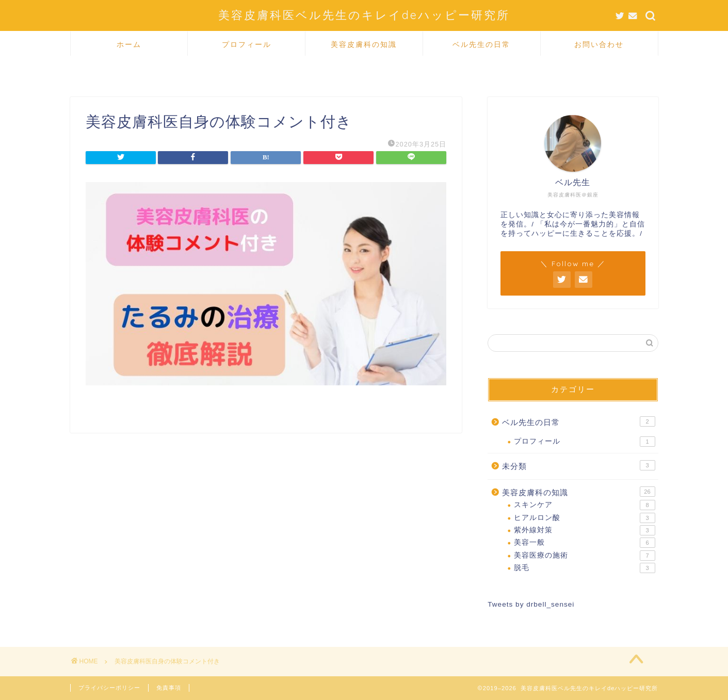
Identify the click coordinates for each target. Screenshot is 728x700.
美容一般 (584, 543)
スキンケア (584, 505)
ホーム (129, 44)
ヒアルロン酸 (584, 518)
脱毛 (584, 568)
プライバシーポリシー (109, 688)
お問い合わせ (599, 44)
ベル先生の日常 (481, 44)
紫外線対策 (584, 530)
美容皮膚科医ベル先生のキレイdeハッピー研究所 (364, 15)
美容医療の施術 (584, 556)
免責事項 (169, 688)
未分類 (578, 465)
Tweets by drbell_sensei (531, 604)
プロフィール (247, 44)
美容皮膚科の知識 (364, 44)
